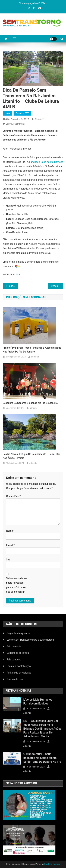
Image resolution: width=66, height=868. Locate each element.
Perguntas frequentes (18, 633)
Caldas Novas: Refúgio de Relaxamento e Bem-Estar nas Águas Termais (31, 456)
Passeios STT (22, 113)
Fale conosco (14, 660)
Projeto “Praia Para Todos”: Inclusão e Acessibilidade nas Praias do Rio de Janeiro (32, 350)
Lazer (7, 113)
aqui (18, 274)
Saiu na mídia (14, 646)
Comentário (13, 496)
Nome (10, 531)
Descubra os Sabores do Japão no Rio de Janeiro (57, 286)
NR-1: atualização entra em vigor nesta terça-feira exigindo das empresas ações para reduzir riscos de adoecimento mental (42, 729)
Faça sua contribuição (19, 666)
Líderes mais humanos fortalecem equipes (38, 702)
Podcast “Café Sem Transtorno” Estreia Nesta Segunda (13, 286)
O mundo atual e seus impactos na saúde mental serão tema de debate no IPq (42, 758)
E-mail (10, 545)
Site (8, 560)
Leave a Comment (15, 124)
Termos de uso (15, 679)
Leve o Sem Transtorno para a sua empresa (30, 640)
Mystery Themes (52, 864)
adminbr (39, 119)
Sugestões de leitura (18, 653)
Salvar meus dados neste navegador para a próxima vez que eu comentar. (17, 585)
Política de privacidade (19, 673)
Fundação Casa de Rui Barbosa (46, 162)
